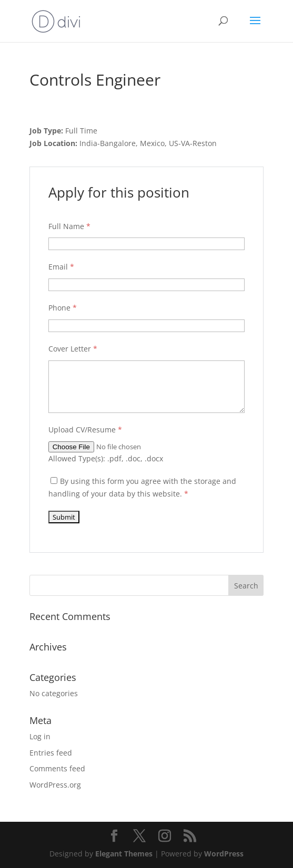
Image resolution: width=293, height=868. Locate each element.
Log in (40, 736)
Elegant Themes (124, 854)
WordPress (224, 854)
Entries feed (51, 753)
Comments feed (57, 768)
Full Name (69, 226)
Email (61, 267)
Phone (63, 308)
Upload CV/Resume (85, 430)
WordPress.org (55, 785)
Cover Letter (73, 349)
